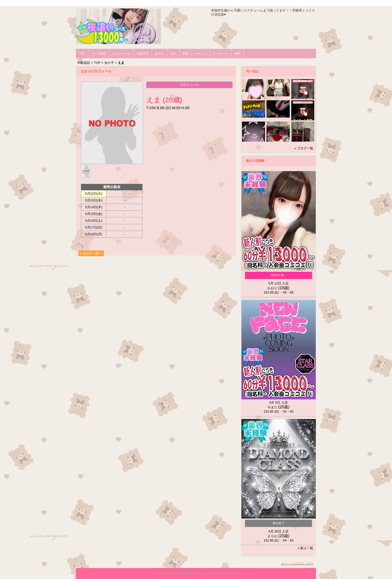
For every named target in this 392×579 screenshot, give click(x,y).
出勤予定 (143, 54)
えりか (272, 536)
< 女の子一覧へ (91, 253)
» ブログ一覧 (304, 148)
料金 (185, 54)
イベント (201, 54)
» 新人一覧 (305, 548)
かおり (272, 288)
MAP (237, 54)
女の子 (159, 54)
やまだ (272, 407)
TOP (82, 54)
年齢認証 (84, 63)
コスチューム (121, 54)
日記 (173, 54)
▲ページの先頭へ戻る (297, 563)
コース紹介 (99, 54)
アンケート (220, 54)
